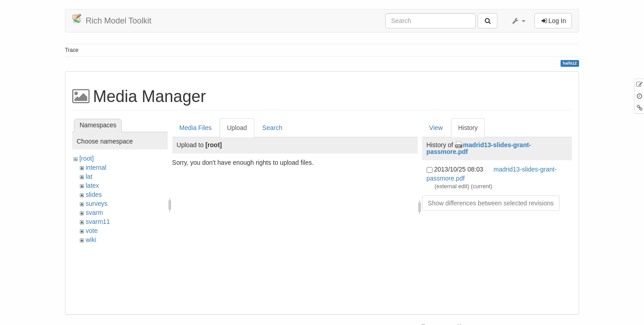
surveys (97, 204)
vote (92, 231)
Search (272, 128)
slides (94, 195)
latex (92, 186)
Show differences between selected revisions (491, 203)
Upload (237, 128)
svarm (94, 213)
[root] (87, 158)
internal (96, 167)
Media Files (196, 128)
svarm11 (98, 222)
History (468, 128)
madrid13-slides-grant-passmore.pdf (479, 148)
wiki (91, 240)
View (436, 128)
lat (89, 176)
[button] (518, 21)
